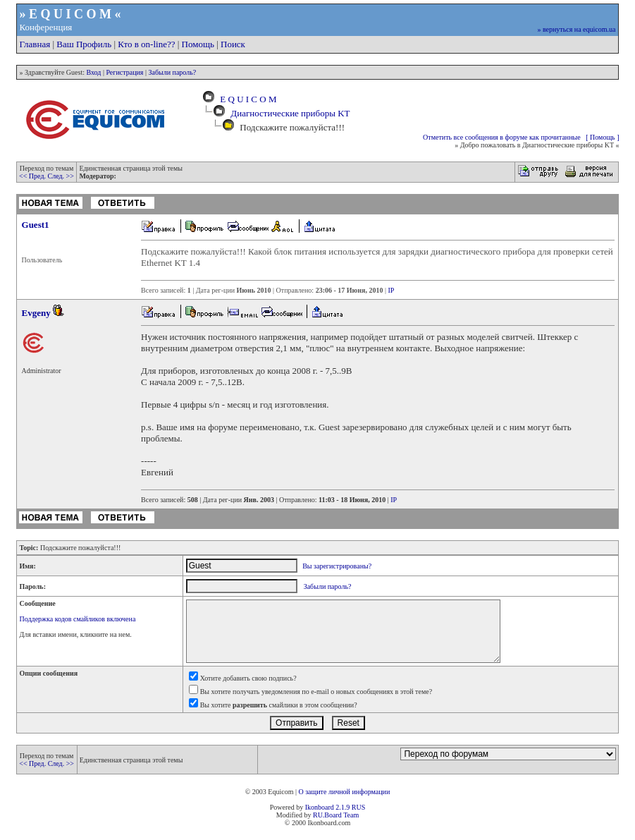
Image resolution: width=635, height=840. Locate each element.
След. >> (61, 176)
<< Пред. (33, 176)
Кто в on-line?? (146, 44)
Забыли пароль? (172, 72)
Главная (35, 44)
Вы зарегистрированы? (337, 566)
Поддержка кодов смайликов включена (78, 619)
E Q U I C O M (246, 99)
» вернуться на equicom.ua (576, 29)
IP (391, 290)
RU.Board (327, 815)
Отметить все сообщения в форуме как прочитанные (502, 137)
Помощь (198, 44)
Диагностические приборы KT (290, 113)
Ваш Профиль (84, 44)
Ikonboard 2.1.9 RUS (335, 807)
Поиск (233, 44)
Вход (93, 72)
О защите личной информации (344, 792)
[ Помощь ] (602, 137)
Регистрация (124, 72)
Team (351, 815)
